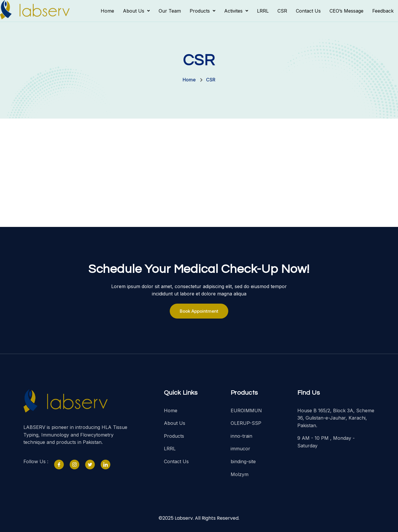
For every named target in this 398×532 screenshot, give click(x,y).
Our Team (170, 11)
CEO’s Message (346, 11)
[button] (136, 11)
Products (203, 11)
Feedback (383, 11)
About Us (136, 11)
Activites (236, 11)
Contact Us (308, 11)
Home (107, 11)
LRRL (263, 11)
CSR (282, 11)
